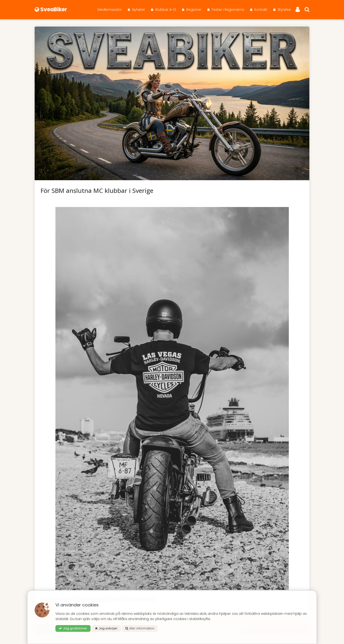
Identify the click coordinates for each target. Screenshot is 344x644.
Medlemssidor (110, 10)
